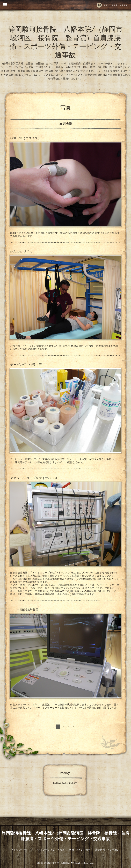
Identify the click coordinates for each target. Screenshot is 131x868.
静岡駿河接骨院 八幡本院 (57, 863)
